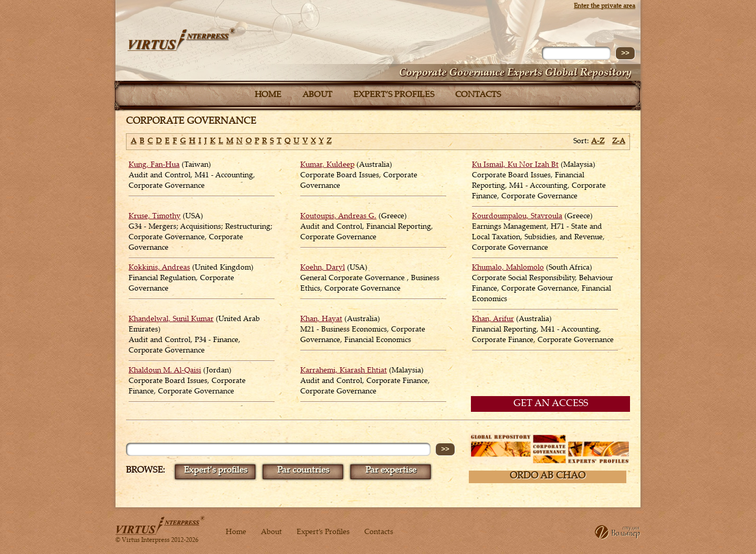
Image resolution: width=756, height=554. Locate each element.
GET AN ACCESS (551, 404)
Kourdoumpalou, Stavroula (517, 217)
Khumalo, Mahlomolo (508, 268)
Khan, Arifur (493, 319)
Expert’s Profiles (394, 95)
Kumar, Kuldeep (327, 165)
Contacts (478, 95)
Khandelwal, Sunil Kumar (171, 319)
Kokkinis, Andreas (159, 268)
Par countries (303, 471)
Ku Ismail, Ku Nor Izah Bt (515, 165)
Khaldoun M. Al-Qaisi (165, 371)
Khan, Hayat (321, 319)
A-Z (598, 142)
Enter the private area (605, 6)
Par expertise (391, 471)
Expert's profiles (216, 471)
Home (268, 95)
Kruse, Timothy (155, 217)
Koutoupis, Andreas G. (338, 217)
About (317, 95)
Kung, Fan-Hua (154, 165)
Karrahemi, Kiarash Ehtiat (344, 371)
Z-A (619, 142)
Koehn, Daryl (323, 268)
